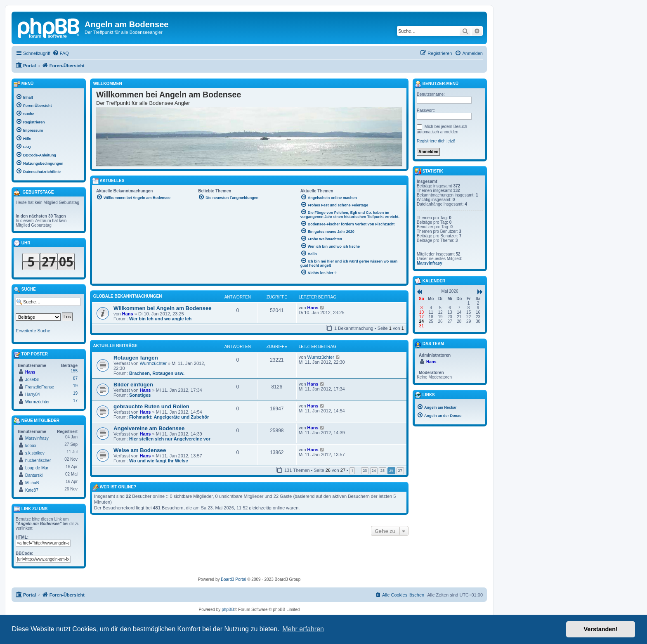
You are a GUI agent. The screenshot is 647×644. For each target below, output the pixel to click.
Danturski (34, 475)
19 (75, 386)
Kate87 (32, 490)
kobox (31, 446)
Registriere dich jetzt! (436, 141)
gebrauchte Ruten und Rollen (151, 406)
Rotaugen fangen (136, 358)
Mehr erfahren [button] (303, 629)
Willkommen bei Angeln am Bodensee (163, 308)
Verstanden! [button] (601, 629)
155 (74, 371)
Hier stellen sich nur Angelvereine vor (170, 439)
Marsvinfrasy (37, 438)
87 (75, 378)
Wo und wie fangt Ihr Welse (159, 461)
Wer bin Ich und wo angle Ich (160, 319)
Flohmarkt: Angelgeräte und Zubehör (169, 417)
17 (75, 401)
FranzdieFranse (40, 387)
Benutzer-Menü (437, 84)
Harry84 (33, 394)
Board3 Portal (233, 579)
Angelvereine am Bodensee (149, 428)
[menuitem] (61, 53)
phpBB (228, 610)
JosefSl (32, 380)
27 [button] (400, 470)
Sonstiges (140, 395)
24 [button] (374, 470)
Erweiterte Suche (33, 331)
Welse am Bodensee (140, 450)
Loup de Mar (37, 468)
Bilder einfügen (133, 385)
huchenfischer (38, 461)
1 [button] (352, 470)
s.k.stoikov (35, 453)
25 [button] (383, 470)
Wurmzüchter (153, 363)
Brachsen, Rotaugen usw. (157, 373)
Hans (128, 314)
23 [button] (365, 470)
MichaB (32, 483)
